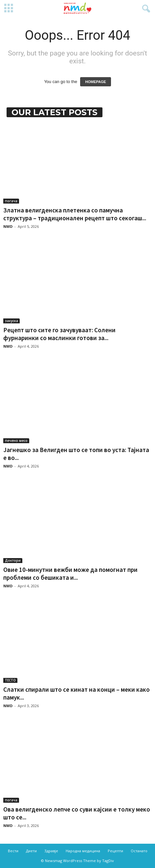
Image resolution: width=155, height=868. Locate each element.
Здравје (51, 851)
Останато (139, 851)
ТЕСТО (10, 680)
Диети (31, 851)
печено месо (16, 441)
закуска (11, 321)
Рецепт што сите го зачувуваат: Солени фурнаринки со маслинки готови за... (59, 334)
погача (11, 201)
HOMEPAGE (95, 82)
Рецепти (115, 851)
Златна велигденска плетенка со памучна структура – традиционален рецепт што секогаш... (75, 214)
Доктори (13, 560)
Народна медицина (83, 851)
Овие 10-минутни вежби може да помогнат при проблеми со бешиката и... (70, 574)
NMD (8, 226)
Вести (13, 851)
